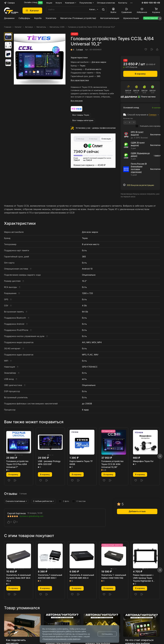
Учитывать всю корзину (148, 126)
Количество (128, 118)
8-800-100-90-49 (151, 3)
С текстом (79, 501)
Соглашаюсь (107, 634)
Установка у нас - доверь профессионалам (96, 128)
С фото (64, 501)
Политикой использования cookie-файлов (61, 639)
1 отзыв (79, 50)
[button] (160, 456)
